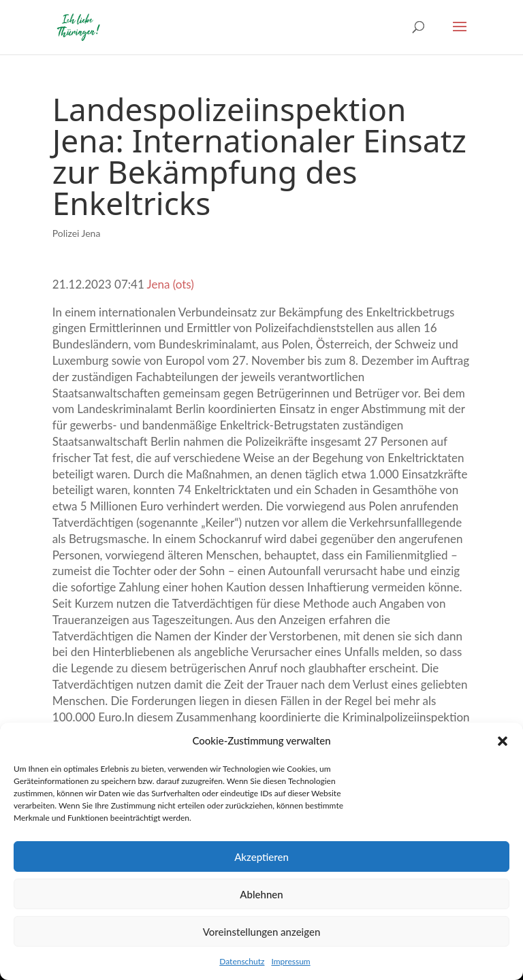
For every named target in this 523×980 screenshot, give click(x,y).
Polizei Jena (77, 233)
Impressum (290, 961)
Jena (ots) (171, 284)
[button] (503, 741)
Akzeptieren (261, 857)
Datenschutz (242, 961)
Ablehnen (261, 894)
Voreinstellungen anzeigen (262, 932)
